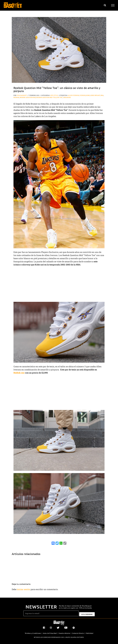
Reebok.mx (19, 373)
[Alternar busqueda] (105, 5)
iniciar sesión (24, 589)
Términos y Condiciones (33, 633)
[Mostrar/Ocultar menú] (113, 5)
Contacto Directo (78, 633)
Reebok (16, 97)
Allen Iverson (73, 95)
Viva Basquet (22, 95)
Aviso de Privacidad (50, 633)
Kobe (88, 95)
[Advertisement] (59, 285)
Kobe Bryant (95, 95)
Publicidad (90, 633)
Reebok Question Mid (28, 97)
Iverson (83, 95)
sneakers (67, 97)
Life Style (54, 95)
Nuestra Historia (64, 633)
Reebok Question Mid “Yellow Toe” (49, 97)
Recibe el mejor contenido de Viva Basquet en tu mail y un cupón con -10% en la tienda (75, 607)
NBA (102, 95)
